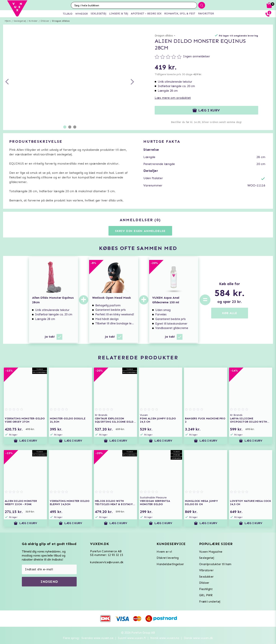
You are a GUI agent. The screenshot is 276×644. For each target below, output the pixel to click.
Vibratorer (206, 570)
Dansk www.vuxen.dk (198, 638)
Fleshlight (206, 589)
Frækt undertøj (210, 602)
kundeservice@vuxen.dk (107, 562)
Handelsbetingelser (170, 564)
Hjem (8, 21)
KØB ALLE (230, 313)
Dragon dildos (61, 21)
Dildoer (45, 21)
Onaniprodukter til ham (215, 564)
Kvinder (33, 21)
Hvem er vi (164, 552)
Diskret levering (168, 558)
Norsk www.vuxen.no (165, 638)
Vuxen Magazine (211, 552)
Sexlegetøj (20, 21)
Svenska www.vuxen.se (97, 638)
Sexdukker (206, 577)
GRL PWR (206, 595)
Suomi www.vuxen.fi (132, 638)
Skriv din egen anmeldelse (140, 231)
